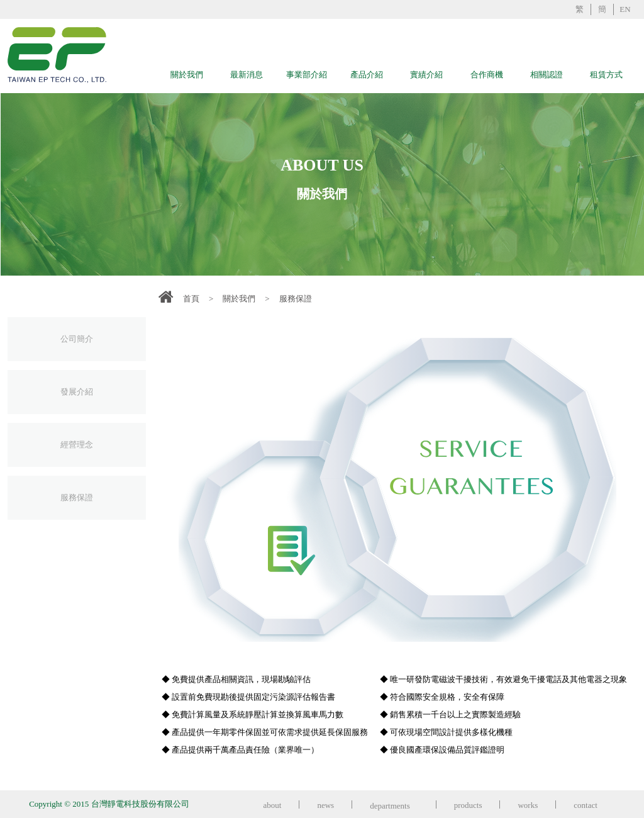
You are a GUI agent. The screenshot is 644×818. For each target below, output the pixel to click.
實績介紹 (426, 75)
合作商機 (487, 75)
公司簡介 (77, 339)
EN (625, 9)
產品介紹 (367, 75)
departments (394, 806)
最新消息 (247, 75)
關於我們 (187, 75)
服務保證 (77, 497)
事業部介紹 (307, 75)
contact (586, 805)
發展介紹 (77, 392)
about (273, 805)
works (528, 805)
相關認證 (547, 75)
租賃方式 (606, 75)
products (468, 805)
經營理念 (77, 445)
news (325, 805)
